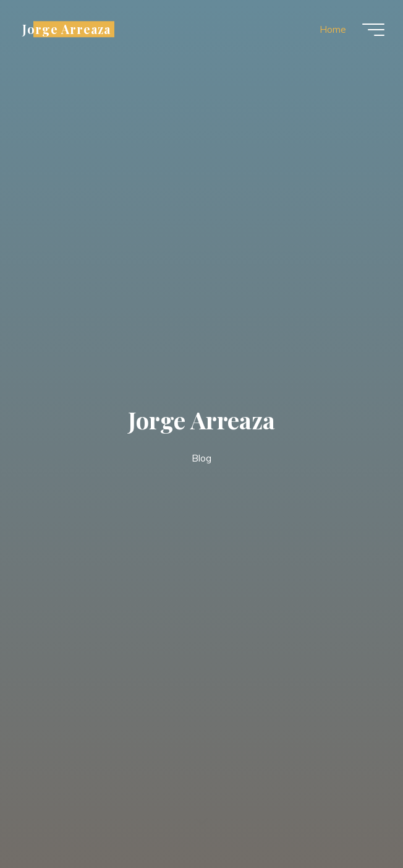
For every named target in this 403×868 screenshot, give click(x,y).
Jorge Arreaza (66, 29)
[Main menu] (373, 30)
